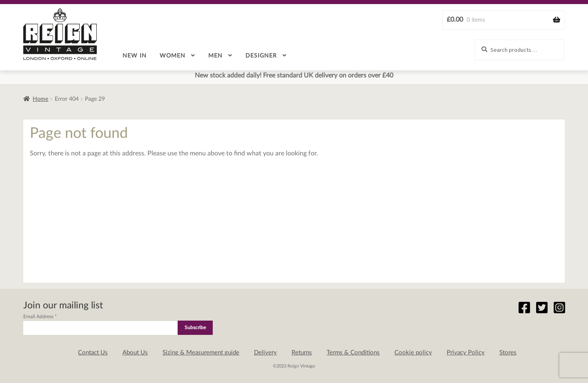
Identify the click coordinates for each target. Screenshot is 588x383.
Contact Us (93, 353)
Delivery (265, 353)
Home (40, 99)
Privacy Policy (466, 353)
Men (215, 56)
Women (173, 56)
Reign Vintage (60, 34)
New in (135, 56)
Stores (508, 353)
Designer (261, 56)
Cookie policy (413, 353)
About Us (135, 353)
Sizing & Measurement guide (201, 353)
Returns (302, 353)
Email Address (40, 317)
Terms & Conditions (353, 353)
